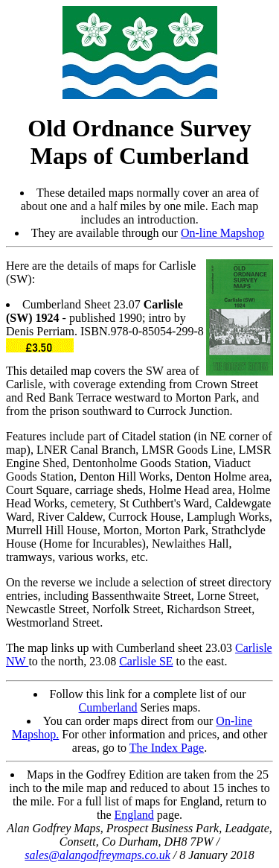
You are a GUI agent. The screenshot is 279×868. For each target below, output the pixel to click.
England (134, 815)
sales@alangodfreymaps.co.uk (97, 855)
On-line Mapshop (222, 233)
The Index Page (167, 748)
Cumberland (108, 707)
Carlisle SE (146, 661)
